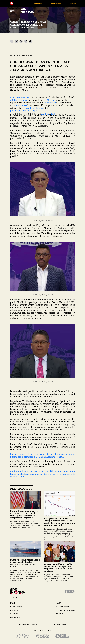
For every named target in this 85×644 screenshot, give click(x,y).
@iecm (50, 100)
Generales (45, 3)
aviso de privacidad (28, 625)
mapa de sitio (60, 625)
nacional (15, 614)
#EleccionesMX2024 (20, 97)
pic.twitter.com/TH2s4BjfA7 (24, 111)
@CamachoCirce (19, 105)
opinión (59, 614)
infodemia (15, 617)
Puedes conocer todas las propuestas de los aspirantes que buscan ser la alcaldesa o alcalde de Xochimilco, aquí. (43, 455)
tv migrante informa (65, 610)
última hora (16, 607)
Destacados (63, 3)
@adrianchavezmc (36, 108)
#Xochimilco (50, 103)
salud (58, 603)
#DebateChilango (19, 100)
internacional (62, 607)
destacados (16, 610)
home (13, 603)
